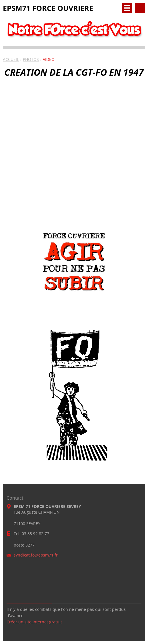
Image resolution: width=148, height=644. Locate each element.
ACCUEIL (11, 59)
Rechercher (140, 8)
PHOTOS (31, 59)
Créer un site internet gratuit (34, 622)
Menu (127, 8)
